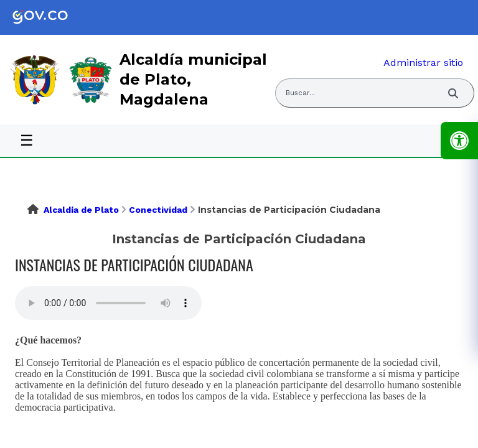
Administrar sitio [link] (423, 63)
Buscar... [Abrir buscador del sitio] (300, 93)
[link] (50, 17)
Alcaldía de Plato (81, 210)
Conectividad (158, 210)
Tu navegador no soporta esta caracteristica (108, 303)
